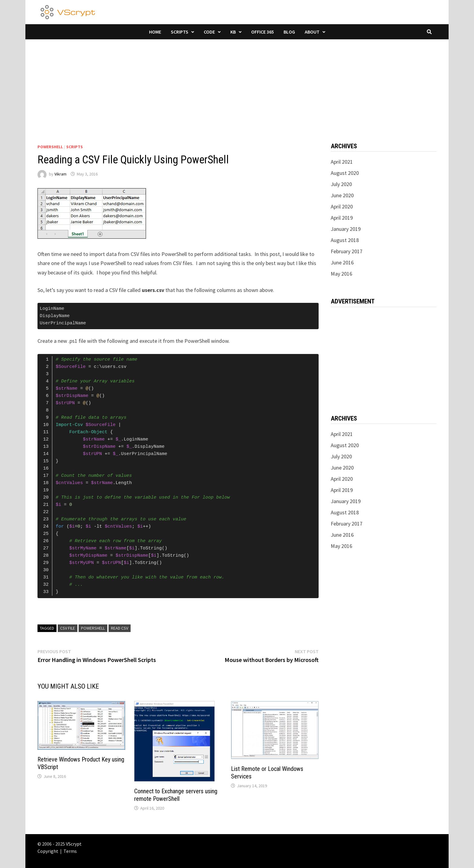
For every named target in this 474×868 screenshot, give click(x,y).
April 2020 (342, 206)
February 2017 (347, 251)
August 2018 (345, 240)
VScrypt (74, 844)
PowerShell (50, 147)
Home (155, 32)
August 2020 (345, 173)
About (312, 32)
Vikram (60, 174)
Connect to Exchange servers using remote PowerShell (176, 795)
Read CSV (120, 628)
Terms (70, 851)
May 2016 (341, 274)
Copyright (48, 851)
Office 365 (263, 32)
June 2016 (342, 262)
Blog (289, 32)
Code (209, 32)
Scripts (180, 32)
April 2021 (342, 162)
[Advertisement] (237, 85)
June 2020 (342, 195)
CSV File (68, 628)
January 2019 (346, 229)
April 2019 (342, 218)
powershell (93, 628)
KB (233, 32)
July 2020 (341, 184)
